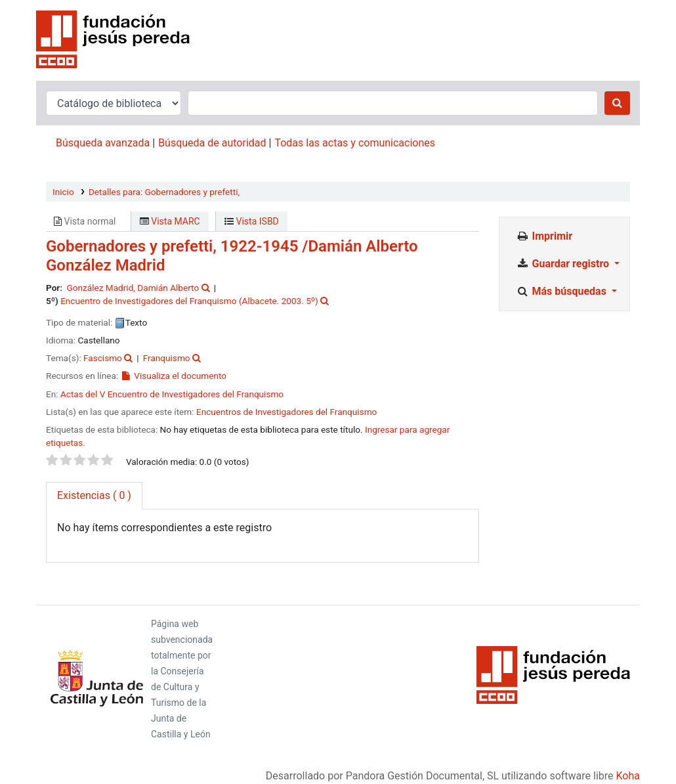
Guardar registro (564, 264)
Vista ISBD (252, 221)
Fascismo (103, 358)
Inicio (63, 192)
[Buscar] (617, 103)
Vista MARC (170, 221)
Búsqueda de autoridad (212, 143)
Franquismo (167, 358)
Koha (628, 776)
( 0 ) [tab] (94, 495)
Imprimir (544, 236)
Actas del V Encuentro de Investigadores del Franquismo (172, 394)
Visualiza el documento (174, 376)
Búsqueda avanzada (103, 143)
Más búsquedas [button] (562, 291)
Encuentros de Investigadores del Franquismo (286, 412)
